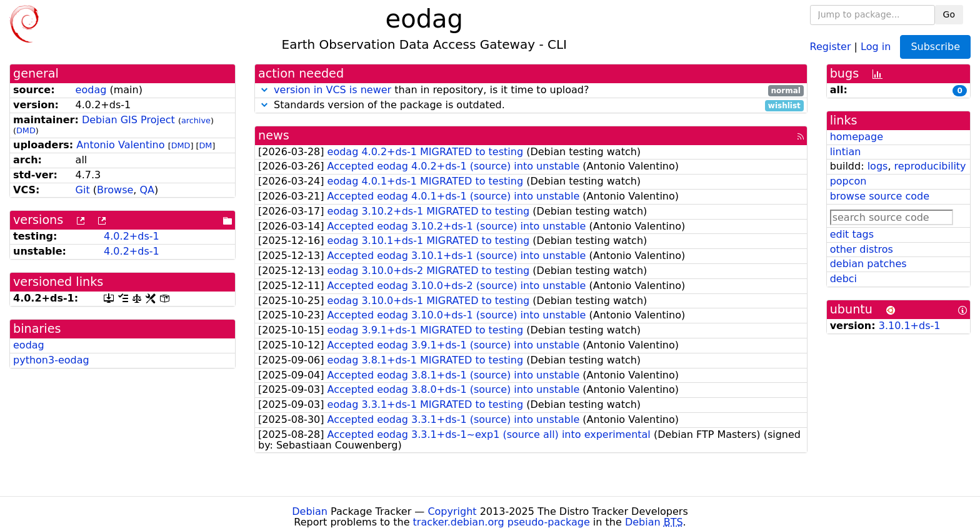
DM (205, 145)
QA (147, 190)
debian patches (868, 264)
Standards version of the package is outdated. (531, 105)
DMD (26, 130)
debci (843, 279)
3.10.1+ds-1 (910, 326)
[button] (264, 90)
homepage (857, 137)
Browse (115, 190)
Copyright (452, 511)
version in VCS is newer (332, 90)
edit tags (852, 234)
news (274, 135)
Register (831, 46)
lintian (846, 152)
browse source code (880, 196)
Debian (310, 511)
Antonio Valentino (120, 145)
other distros (862, 249)
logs (878, 166)
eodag (91, 90)
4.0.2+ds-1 (132, 236)
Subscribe (935, 47)
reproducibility (930, 166)
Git (83, 190)
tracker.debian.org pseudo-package (502, 522)
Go (949, 14)
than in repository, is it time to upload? (531, 90)
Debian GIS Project (128, 120)
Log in (876, 46)
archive (196, 120)
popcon (848, 181)
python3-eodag (51, 360)
